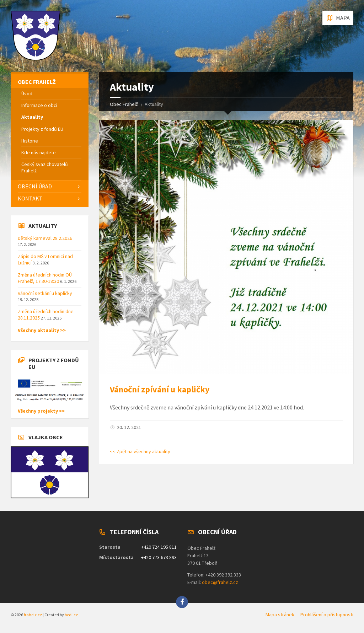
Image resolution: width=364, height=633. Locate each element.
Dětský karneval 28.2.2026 (45, 238)
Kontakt (30, 198)
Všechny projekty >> (41, 411)
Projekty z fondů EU (42, 129)
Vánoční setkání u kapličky (45, 293)
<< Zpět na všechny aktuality (140, 451)
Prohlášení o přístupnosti (327, 615)
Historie (30, 141)
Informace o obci (39, 105)
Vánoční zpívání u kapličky (160, 389)
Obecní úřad (35, 186)
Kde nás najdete (39, 152)
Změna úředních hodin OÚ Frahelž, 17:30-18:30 (45, 278)
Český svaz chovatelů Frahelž (45, 167)
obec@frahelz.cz (220, 582)
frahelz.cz (33, 615)
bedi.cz (71, 615)
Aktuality (32, 117)
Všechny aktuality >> (42, 330)
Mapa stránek (280, 615)
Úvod (27, 93)
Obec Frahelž (124, 104)
